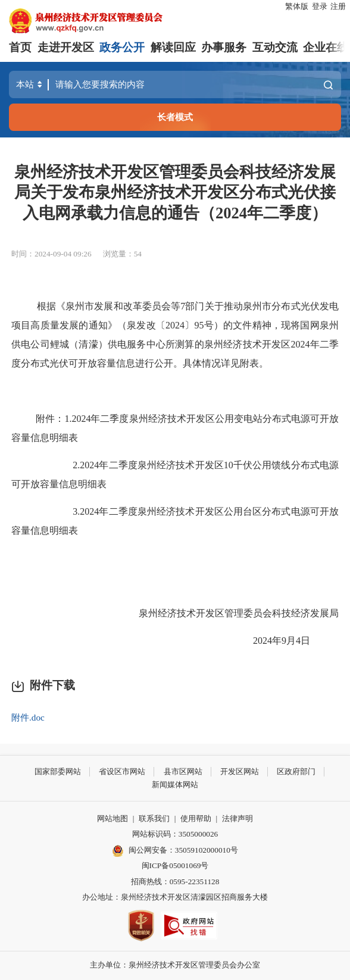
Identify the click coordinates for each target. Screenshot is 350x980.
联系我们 (154, 818)
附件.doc (28, 717)
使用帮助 (196, 818)
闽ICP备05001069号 (175, 865)
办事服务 (224, 47)
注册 (338, 6)
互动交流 (275, 47)
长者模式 (175, 117)
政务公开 (122, 47)
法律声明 (237, 818)
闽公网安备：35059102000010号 (175, 851)
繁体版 (297, 6)
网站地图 (112, 818)
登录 (320, 6)
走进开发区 (66, 47)
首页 (20, 47)
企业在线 (326, 47)
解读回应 (173, 47)
